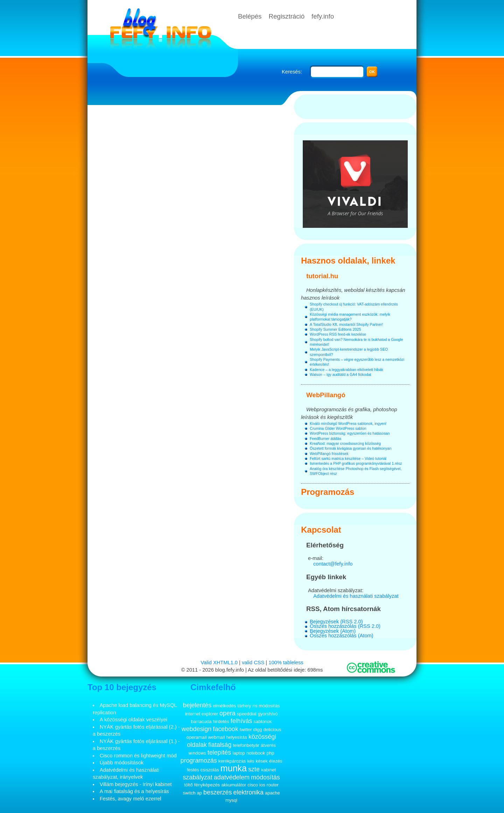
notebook (256, 753)
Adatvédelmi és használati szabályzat (356, 596)
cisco (253, 785)
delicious (272, 730)
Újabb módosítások (122, 763)
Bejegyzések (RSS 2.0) (336, 622)
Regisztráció (286, 16)
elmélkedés (224, 706)
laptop (239, 753)
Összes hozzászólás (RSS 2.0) (345, 626)
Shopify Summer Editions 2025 (335, 329)
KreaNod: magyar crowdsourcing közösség (345, 443)
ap (199, 793)
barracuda (201, 721)
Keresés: (292, 72)
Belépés (250, 16)
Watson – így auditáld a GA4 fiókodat (341, 374)
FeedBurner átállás (325, 439)
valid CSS (253, 663)
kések (262, 761)
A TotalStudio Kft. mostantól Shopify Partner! (346, 324)
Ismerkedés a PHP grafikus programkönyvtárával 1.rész (356, 463)
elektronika (248, 792)
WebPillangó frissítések (329, 454)
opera (227, 713)
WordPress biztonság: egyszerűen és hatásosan (350, 433)
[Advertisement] (191, 117)
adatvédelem (232, 777)
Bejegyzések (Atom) (333, 631)
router (273, 785)
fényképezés (207, 785)
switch (189, 793)
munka (234, 768)
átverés (268, 745)
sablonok (262, 721)
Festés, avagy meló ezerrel (131, 799)
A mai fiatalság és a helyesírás (134, 791)
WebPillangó (326, 395)
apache (272, 793)
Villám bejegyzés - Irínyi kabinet (136, 784)
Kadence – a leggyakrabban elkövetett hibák (346, 370)
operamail (197, 737)
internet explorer (202, 714)
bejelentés (197, 705)
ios (262, 785)
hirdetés (221, 721)
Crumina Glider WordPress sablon (338, 428)
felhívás (241, 721)
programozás (199, 761)
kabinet (268, 770)
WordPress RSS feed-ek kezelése (338, 334)
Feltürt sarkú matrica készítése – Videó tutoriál (348, 458)
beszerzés (218, 792)
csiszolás (210, 770)
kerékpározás (232, 761)
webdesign (197, 729)
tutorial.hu (322, 276)
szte (254, 769)
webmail (216, 737)
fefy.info (323, 16)
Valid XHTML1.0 (219, 663)
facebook (225, 729)
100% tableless (286, 663)
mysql (231, 800)
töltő (188, 785)
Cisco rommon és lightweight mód (138, 756)
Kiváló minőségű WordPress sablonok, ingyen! (348, 423)
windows (197, 753)
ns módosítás (266, 706)
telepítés (219, 752)
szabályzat (197, 777)
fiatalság (220, 745)
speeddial (247, 714)
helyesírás (236, 737)
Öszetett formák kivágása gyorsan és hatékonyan (351, 448)
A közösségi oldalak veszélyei (134, 720)
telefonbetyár (246, 745)
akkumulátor (234, 785)
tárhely (244, 706)
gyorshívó (268, 714)
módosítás (265, 777)
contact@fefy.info (333, 564)
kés (251, 761)
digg (258, 730)
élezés (276, 761)
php (271, 753)
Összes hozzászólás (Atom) (342, 636)
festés (193, 770)
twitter (246, 730)
